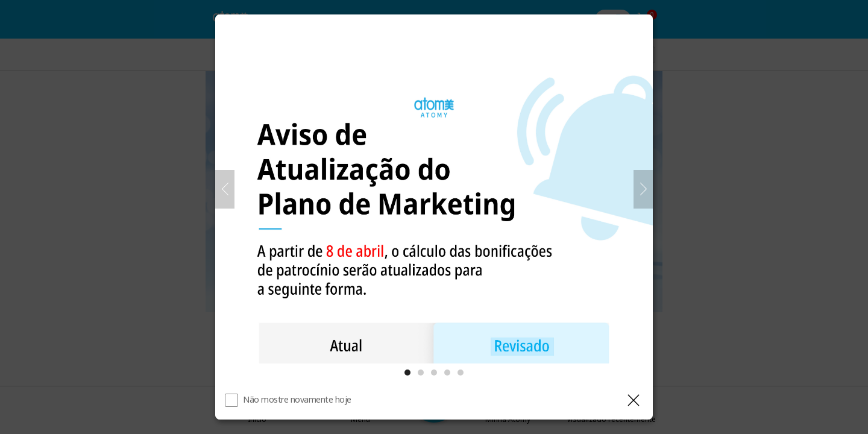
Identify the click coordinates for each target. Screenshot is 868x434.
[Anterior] (225, 189)
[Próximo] (643, 189)
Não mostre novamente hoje (297, 399)
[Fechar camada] (634, 400)
